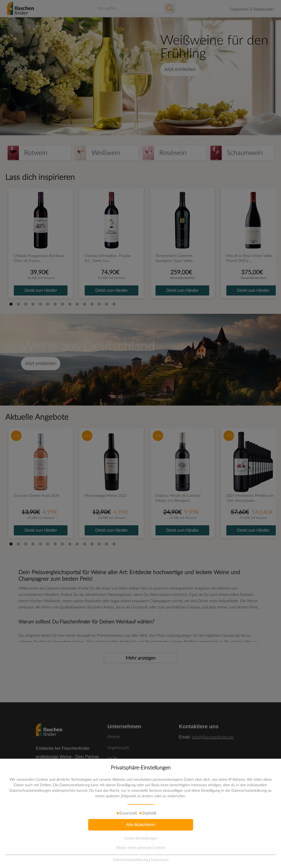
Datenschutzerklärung (131, 860)
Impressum (160, 860)
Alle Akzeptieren (140, 825)
